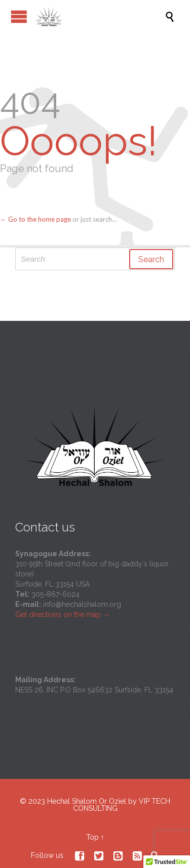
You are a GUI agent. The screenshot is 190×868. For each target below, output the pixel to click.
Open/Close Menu (19, 16)
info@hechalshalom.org (82, 604)
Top (92, 837)
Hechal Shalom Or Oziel (88, 801)
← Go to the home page (35, 219)
